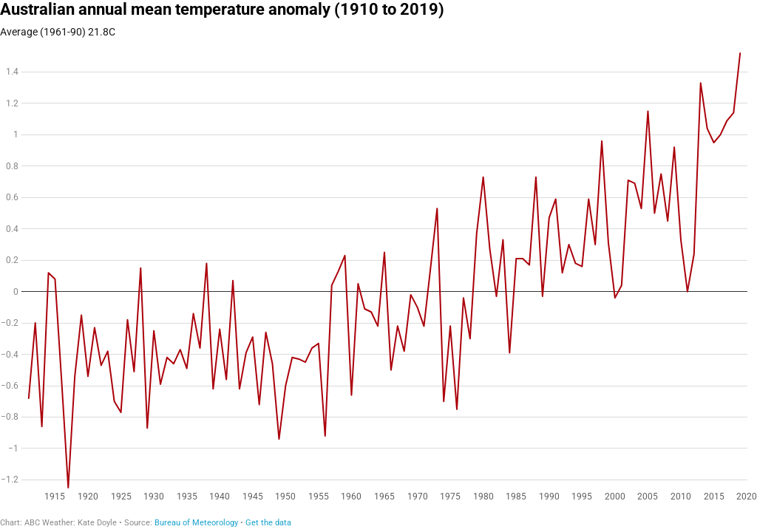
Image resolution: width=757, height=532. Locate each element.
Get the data (268, 523)
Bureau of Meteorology (196, 523)
